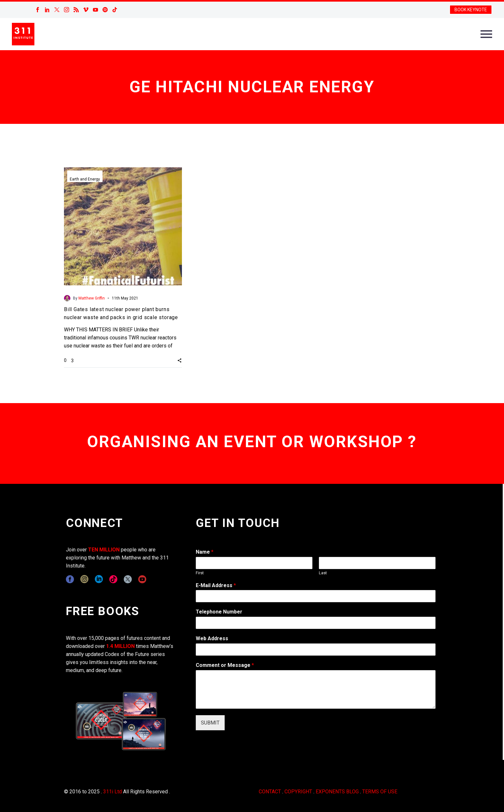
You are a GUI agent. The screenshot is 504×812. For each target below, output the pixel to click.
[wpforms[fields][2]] (316, 689)
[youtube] (142, 579)
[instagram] (84, 579)
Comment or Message (225, 665)
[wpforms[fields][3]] (316, 650)
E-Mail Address (216, 585)
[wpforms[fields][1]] (316, 596)
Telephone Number (219, 612)
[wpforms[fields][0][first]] (254, 563)
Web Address (212, 638)
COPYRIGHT (298, 792)
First (200, 573)
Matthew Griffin (92, 298)
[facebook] (70, 579)
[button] (180, 360)
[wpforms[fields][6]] (316, 623)
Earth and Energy (85, 179)
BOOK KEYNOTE (471, 10)
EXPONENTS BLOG (337, 792)
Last (323, 573)
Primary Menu (486, 34)
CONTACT (270, 792)
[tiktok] (113, 579)
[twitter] (128, 579)
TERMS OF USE (380, 792)
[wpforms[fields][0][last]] (377, 563)
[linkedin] (99, 579)
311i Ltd (113, 792)
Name (205, 552)
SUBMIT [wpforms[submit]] (210, 723)
